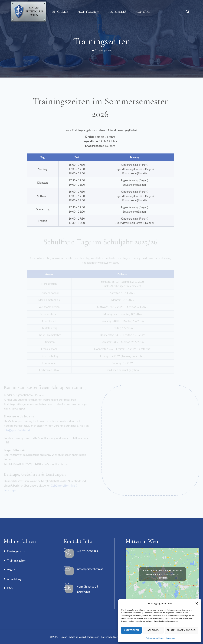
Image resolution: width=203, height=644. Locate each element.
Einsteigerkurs (16, 551)
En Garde (60, 12)
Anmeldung (14, 579)
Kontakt (143, 12)
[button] (197, 603)
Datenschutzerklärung (155, 638)
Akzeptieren (131, 630)
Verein (11, 570)
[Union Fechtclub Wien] (29, 12)
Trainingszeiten (17, 560)
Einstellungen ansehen (182, 630)
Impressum (171, 638)
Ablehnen (153, 630)
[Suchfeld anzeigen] (189, 12)
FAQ (10, 588)
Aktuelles (117, 12)
